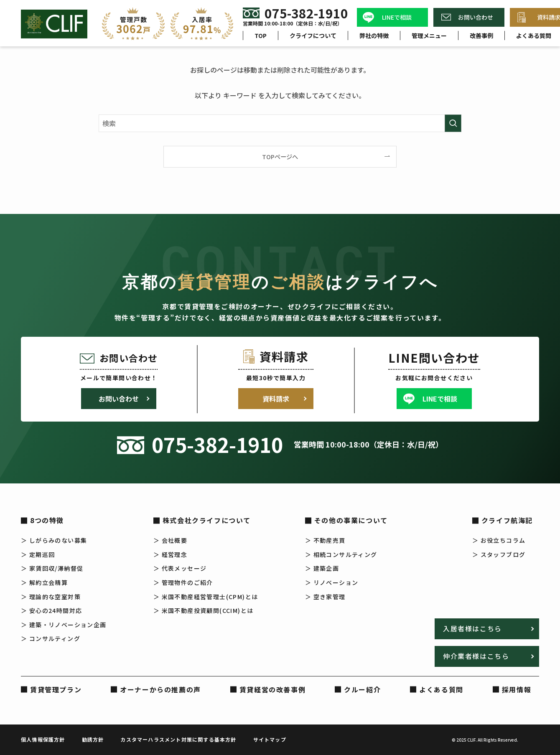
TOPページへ (280, 156)
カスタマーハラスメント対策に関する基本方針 (178, 739)
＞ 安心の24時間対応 (51, 610)
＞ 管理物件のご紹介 (183, 582)
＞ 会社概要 (170, 540)
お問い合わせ (476, 17)
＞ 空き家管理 (325, 597)
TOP (261, 36)
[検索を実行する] (453, 123)
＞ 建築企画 (322, 568)
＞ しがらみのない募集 (54, 540)
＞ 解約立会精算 (44, 582)
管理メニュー (429, 36)
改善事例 (481, 36)
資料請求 (276, 399)
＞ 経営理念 (170, 554)
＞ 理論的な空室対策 (51, 597)
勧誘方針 (93, 739)
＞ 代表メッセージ (180, 568)
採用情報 (517, 689)
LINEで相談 (397, 17)
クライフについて (313, 36)
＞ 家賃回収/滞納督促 (52, 568)
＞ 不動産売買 (325, 540)
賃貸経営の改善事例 (272, 689)
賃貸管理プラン (56, 689)
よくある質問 (441, 689)
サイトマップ (270, 739)
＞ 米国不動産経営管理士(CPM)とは (206, 597)
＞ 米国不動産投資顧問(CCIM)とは (204, 610)
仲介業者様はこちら (476, 656)
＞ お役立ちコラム (499, 540)
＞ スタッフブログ (499, 554)
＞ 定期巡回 (38, 554)
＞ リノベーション (332, 582)
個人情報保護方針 (43, 739)
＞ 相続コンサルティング (341, 554)
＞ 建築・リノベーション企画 (64, 625)
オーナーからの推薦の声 (160, 689)
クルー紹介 (362, 689)
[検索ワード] (280, 123)
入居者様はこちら (472, 628)
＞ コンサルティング (51, 638)
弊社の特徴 (374, 36)
